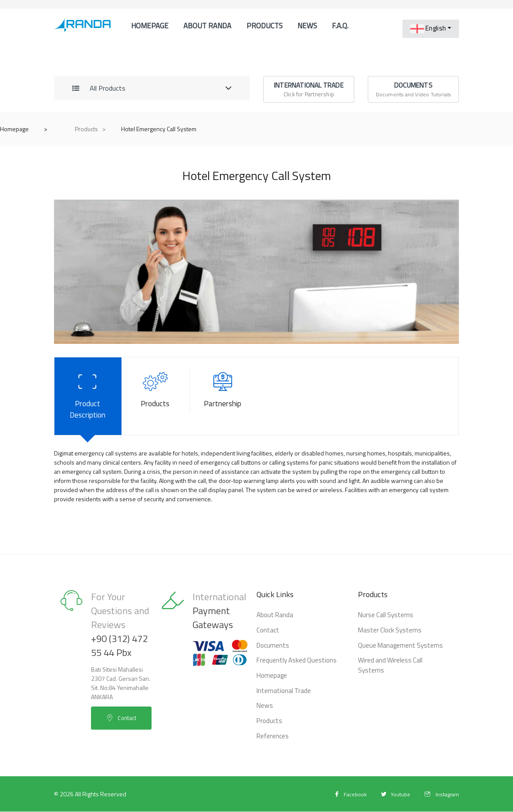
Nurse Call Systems (383, 622)
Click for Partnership (309, 110)
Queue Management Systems (397, 651)
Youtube (391, 794)
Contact (195, 119)
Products (251, 31)
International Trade (281, 694)
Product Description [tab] (88, 410)
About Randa (199, 31)
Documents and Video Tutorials (413, 110)
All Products (99, 109)
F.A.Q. (323, 31)
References (149, 119)
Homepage (147, 31)
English (428, 29)
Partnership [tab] (223, 410)
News (290, 31)
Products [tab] (155, 410)
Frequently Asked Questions (294, 665)
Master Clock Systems (386, 637)
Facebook (343, 794)
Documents (271, 651)
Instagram (440, 794)
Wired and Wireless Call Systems (401, 665)
